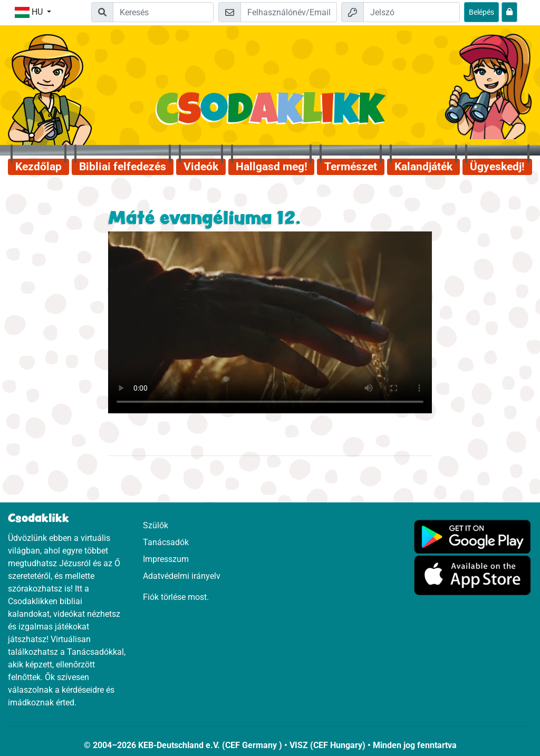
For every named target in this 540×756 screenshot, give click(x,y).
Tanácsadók (166, 542)
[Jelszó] (412, 12)
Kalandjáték (423, 167)
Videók (201, 167)
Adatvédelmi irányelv (182, 576)
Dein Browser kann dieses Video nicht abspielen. (270, 322)
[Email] (289, 12)
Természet (351, 167)
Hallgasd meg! (272, 167)
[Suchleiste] (163, 12)
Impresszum (166, 559)
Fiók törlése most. (176, 597)
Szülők (156, 525)
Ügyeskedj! (497, 167)
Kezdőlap (38, 167)
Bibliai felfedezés (123, 167)
